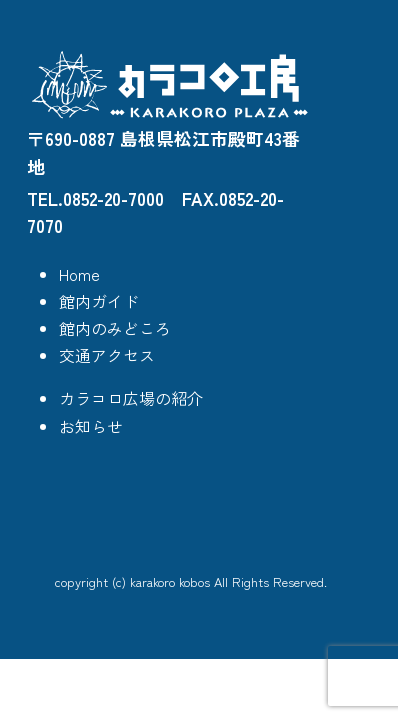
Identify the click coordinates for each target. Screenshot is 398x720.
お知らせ (91, 426)
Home (79, 274)
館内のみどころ (115, 328)
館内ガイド (99, 301)
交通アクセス (107, 355)
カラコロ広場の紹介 (131, 398)
